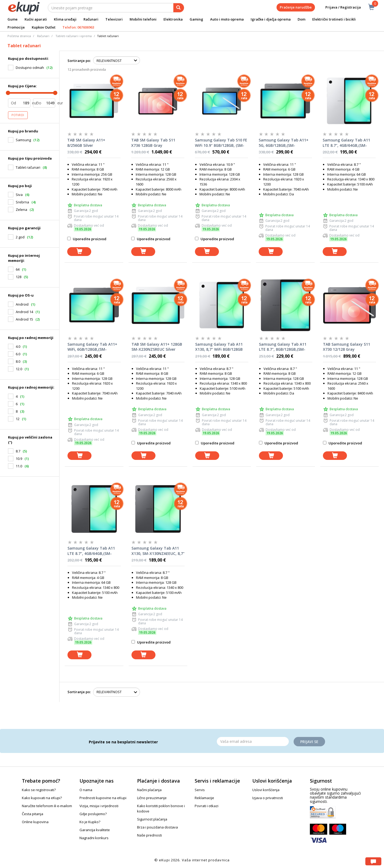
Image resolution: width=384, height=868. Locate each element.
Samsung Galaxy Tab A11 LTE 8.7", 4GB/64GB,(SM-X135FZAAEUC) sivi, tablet (91, 551)
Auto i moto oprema (227, 19)
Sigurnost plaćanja (152, 819)
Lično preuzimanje (152, 798)
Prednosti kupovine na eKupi (103, 798)
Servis (200, 790)
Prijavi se (309, 742)
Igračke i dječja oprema (271, 19)
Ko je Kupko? (90, 822)
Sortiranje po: (79, 61)
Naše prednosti (149, 835)
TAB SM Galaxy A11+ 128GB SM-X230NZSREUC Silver (157, 347)
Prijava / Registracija (339, 7)
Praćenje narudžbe (296, 7)
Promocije (16, 27)
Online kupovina (35, 822)
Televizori (114, 19)
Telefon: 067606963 (78, 27)
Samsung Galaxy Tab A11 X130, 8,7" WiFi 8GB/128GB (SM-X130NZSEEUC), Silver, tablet (219, 347)
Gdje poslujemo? (93, 814)
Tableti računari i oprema (74, 36)
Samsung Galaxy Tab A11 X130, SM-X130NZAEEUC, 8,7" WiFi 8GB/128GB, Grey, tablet (158, 551)
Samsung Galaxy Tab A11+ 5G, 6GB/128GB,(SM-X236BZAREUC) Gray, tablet (284, 143)
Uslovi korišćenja (266, 790)
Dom (301, 19)
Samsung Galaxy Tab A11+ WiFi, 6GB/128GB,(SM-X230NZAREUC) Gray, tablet (93, 347)
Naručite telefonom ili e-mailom (47, 806)
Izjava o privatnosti (268, 798)
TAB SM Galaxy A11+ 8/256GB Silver (86, 143)
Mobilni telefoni (143, 19)
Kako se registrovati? (39, 790)
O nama (86, 790)
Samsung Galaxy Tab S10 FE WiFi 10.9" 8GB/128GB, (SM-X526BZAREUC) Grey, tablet (221, 143)
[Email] (253, 741)
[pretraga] (179, 8)
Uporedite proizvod (87, 239)
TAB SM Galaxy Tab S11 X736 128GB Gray (153, 143)
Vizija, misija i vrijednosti (99, 806)
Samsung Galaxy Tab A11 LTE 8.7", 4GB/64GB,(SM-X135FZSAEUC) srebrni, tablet (346, 143)
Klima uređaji (65, 19)
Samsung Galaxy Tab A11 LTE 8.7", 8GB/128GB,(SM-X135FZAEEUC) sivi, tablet (283, 347)
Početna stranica (19, 36)
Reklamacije (204, 798)
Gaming (196, 19)
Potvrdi (18, 115)
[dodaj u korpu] (79, 252)
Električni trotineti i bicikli (334, 19)
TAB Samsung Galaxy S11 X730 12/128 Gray (347, 347)
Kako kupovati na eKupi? (42, 798)
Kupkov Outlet (44, 27)
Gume (13, 19)
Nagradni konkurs (94, 838)
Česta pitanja (33, 814)
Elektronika (173, 19)
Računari (91, 19)
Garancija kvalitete (95, 830)
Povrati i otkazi (207, 806)
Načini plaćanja (149, 790)
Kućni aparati (36, 19)
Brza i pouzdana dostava (157, 827)
